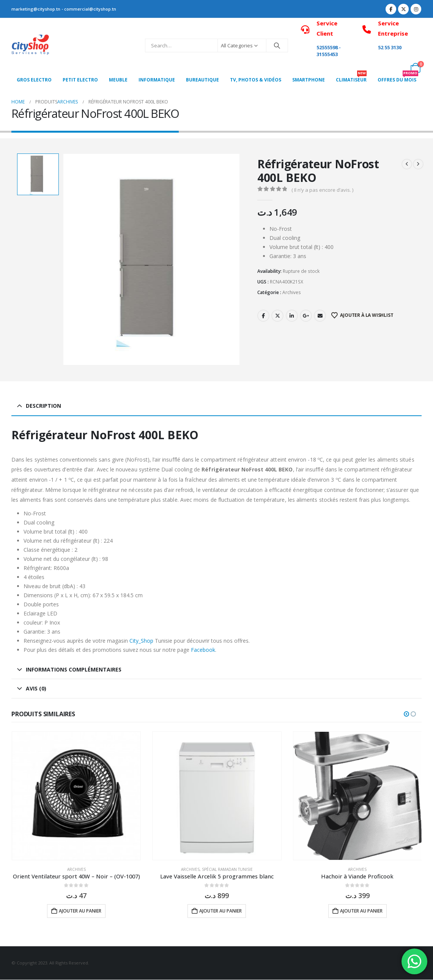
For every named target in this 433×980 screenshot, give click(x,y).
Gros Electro (34, 80)
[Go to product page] (76, 796)
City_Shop (141, 641)
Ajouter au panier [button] (80, 911)
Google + (306, 316)
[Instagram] (416, 9)
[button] (406, 714)
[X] (403, 9)
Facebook (263, 316)
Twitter (277, 316)
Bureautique (202, 80)
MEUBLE (118, 80)
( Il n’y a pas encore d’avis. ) (322, 190)
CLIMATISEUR (351, 78)
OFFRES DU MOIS (398, 78)
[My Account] (399, 68)
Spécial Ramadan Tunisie (227, 869)
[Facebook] (391, 9)
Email (320, 316)
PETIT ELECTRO (80, 80)
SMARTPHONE (309, 80)
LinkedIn (292, 316)
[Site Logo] (30, 46)
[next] (418, 164)
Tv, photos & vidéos (256, 80)
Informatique (157, 80)
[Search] (277, 45)
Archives (292, 292)
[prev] (407, 164)
